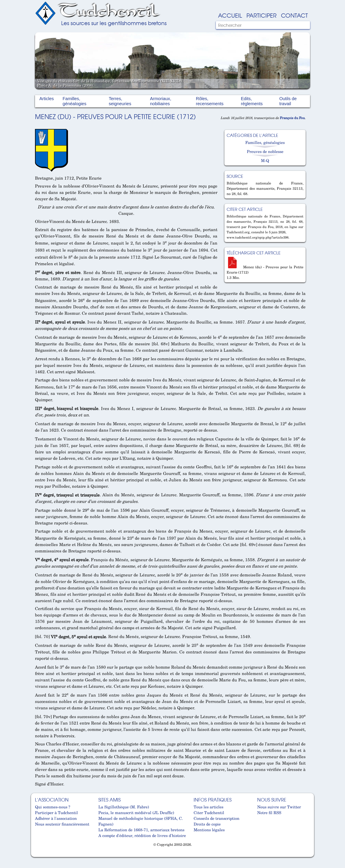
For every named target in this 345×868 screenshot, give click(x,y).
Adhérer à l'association (56, 818)
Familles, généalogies (75, 101)
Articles (47, 99)
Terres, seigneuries (120, 101)
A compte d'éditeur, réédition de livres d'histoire (142, 835)
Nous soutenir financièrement (62, 824)
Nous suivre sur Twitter (279, 807)
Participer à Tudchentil (56, 813)
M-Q (265, 160)
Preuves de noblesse (265, 151)
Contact (294, 15)
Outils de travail (288, 101)
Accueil (230, 15)
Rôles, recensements (210, 101)
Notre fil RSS (269, 813)
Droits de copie (207, 824)
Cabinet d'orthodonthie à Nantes (38, 855)
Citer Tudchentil (209, 813)
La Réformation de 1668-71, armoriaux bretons (141, 830)
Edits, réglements (252, 101)
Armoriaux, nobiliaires (161, 101)
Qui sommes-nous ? (53, 807)
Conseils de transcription (217, 818)
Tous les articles (208, 807)
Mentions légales (209, 830)
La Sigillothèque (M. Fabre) (124, 807)
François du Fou (292, 118)
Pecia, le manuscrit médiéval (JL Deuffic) (136, 813)
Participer (262, 15)
